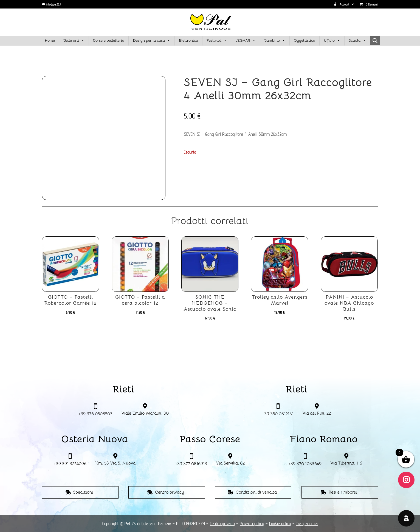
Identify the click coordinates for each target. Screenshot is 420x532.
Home (50, 40)
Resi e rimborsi (343, 492)
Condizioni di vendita (256, 492)
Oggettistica (305, 40)
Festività (217, 41)
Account (341, 4)
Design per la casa (152, 41)
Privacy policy (252, 523)
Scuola (357, 41)
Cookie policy (280, 523)
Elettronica (188, 40)
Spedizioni (83, 492)
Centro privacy (170, 492)
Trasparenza (307, 523)
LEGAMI (246, 41)
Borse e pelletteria (109, 40)
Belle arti (74, 41)
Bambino (275, 41)
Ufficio (332, 41)
